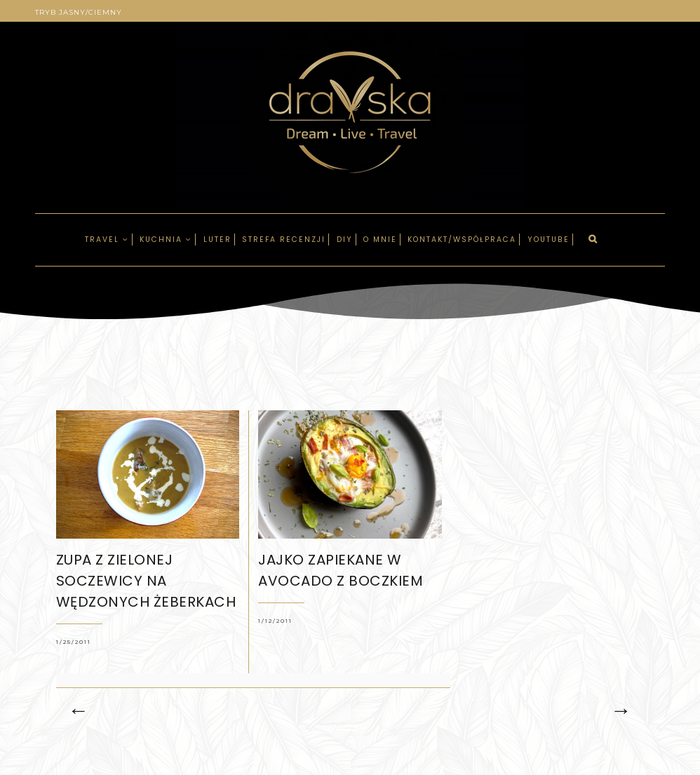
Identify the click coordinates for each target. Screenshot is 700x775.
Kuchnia (166, 240)
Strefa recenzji (284, 240)
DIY (345, 240)
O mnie (380, 240)
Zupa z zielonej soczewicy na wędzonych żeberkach (146, 581)
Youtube (548, 240)
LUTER (217, 240)
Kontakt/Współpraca (462, 240)
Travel (107, 240)
